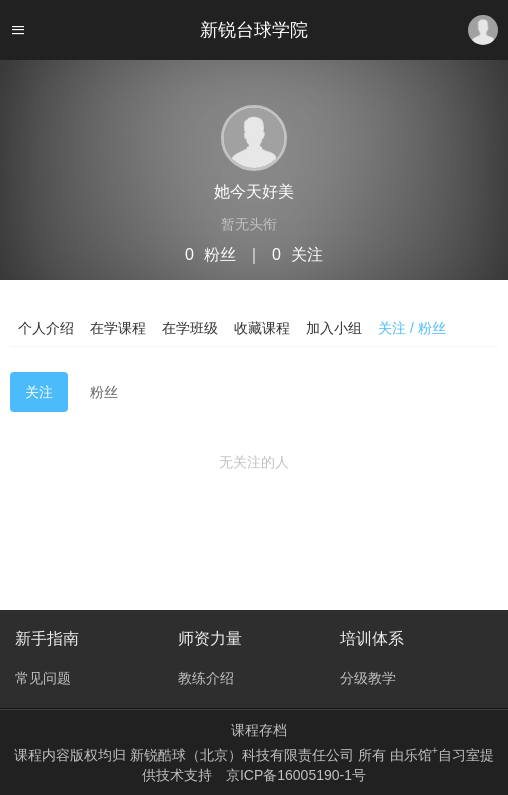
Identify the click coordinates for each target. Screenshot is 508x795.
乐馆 (421, 755)
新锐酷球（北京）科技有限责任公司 (244, 755)
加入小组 (334, 328)
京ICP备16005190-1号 (296, 775)
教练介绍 (206, 678)
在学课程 (118, 328)
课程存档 (259, 730)
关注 (39, 392)
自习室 (459, 755)
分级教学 (368, 678)
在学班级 (190, 328)
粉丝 (104, 392)
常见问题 (43, 678)
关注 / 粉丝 (412, 328)
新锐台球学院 (254, 30)
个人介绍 (46, 328)
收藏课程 (262, 328)
